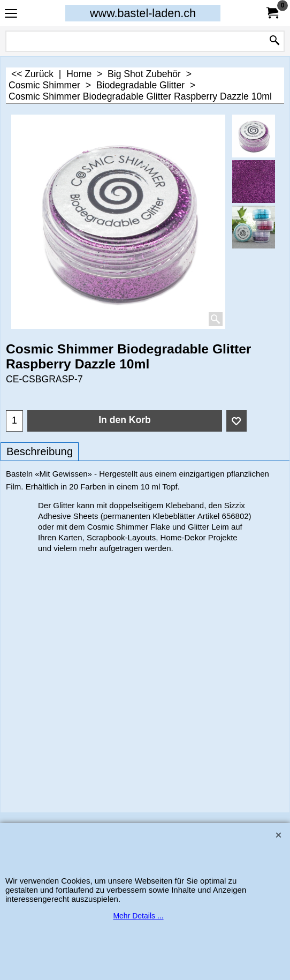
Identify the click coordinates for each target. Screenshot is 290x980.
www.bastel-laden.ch (143, 13)
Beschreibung (40, 451)
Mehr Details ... (138, 916)
